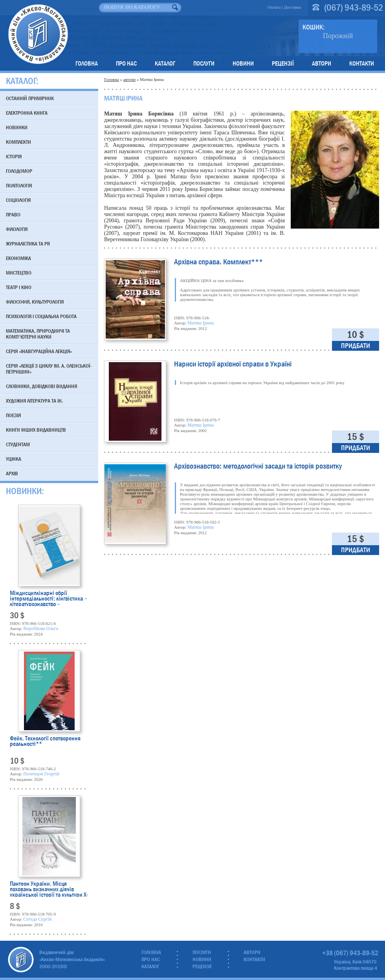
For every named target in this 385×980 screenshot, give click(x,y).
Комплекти (18, 142)
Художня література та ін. (34, 401)
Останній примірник (30, 98)
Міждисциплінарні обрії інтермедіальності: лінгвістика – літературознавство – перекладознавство (49, 598)
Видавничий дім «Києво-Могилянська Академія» (38, 34)
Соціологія (18, 200)
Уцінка (14, 459)
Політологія (19, 185)
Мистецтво (19, 273)
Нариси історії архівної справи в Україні (233, 365)
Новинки (17, 127)
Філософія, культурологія (35, 302)
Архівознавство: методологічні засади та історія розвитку (258, 467)
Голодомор (19, 171)
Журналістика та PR (28, 244)
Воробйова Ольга (41, 628)
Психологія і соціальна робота (41, 316)
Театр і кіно (19, 287)
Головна (87, 63)
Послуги (204, 63)
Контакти (362, 63)
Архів (12, 473)
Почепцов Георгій (41, 774)
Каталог (165, 63)
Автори (322, 63)
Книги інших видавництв (36, 430)
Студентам (18, 444)
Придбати (356, 346)
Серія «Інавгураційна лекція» (39, 351)
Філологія (17, 229)
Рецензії (283, 63)
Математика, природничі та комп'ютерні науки (38, 334)
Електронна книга (27, 113)
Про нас (126, 63)
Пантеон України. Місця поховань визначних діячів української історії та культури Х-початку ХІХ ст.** (49, 889)
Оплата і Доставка (284, 7)
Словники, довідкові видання (41, 386)
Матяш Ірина (201, 323)
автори (129, 79)
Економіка (18, 258)
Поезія (13, 415)
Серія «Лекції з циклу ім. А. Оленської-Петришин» (49, 369)
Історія (14, 156)
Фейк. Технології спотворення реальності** (45, 742)
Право (13, 214)
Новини (243, 63)
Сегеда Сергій (37, 919)
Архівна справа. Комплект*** (218, 263)
